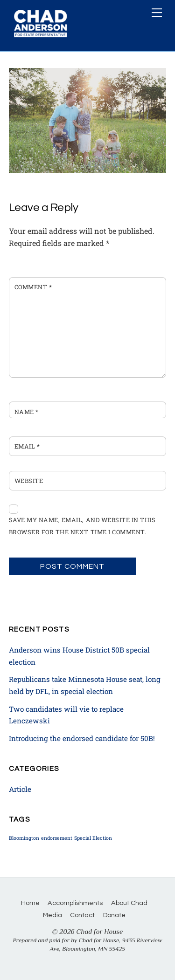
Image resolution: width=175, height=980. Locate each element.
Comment (33, 287)
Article (20, 789)
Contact (82, 915)
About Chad (129, 903)
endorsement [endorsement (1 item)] (57, 838)
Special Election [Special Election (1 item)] (93, 838)
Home (30, 903)
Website (29, 481)
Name (27, 412)
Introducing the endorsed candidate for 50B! (82, 738)
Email (27, 446)
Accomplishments (75, 903)
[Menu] (157, 13)
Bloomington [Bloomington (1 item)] (24, 838)
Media (52, 915)
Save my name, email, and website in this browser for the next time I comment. (82, 526)
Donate (114, 915)
